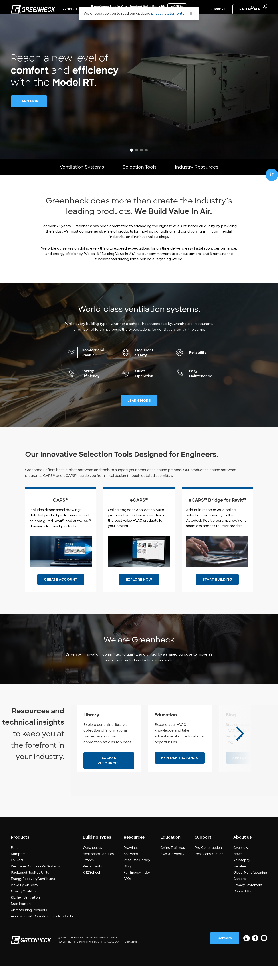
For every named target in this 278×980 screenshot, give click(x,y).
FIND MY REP (250, 32)
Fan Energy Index (137, 886)
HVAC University (172, 868)
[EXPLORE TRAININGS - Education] (180, 772)
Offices (88, 874)
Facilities (240, 880)
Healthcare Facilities (98, 868)
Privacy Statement (248, 899)
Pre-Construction (208, 861)
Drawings (131, 861)
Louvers (17, 874)
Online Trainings (173, 861)
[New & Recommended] (272, 189)
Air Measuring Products (29, 924)
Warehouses (92, 861)
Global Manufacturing (250, 886)
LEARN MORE (139, 415)
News (238, 868)
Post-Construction (209, 868)
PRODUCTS (71, 32)
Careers (239, 893)
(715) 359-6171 (112, 956)
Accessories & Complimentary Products (42, 930)
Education (184, 32)
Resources (149, 32)
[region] (139, 80)
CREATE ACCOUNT (61, 593)
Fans (15, 861)
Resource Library (137, 874)
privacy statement (167, 14)
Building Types (110, 32)
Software (131, 868)
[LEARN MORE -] (29, 101)
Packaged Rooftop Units (30, 886)
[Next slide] (240, 748)
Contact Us (242, 905)
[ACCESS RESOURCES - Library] (109, 775)
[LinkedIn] (247, 952)
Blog (127, 880)
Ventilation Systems (82, 174)
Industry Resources (197, 174)
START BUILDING (217, 593)
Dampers (18, 868)
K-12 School (91, 886)
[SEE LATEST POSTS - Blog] (250, 772)
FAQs (128, 893)
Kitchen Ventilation (25, 911)
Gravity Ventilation (25, 905)
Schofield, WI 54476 (88, 956)
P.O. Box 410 (65, 956)
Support (218, 32)
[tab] (132, 150)
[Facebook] (255, 952)
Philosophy (242, 874)
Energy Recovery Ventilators (33, 893)
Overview (241, 861)
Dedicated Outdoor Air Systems (35, 880)
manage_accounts (265, 7)
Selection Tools (139, 174)
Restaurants (92, 880)
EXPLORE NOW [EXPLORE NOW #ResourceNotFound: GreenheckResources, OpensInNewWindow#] (139, 593)
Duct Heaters (21, 918)
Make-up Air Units (24, 899)
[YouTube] (264, 952)
